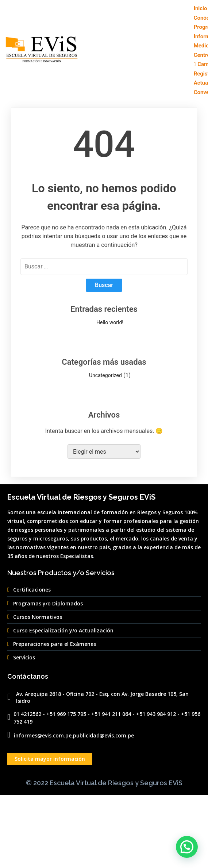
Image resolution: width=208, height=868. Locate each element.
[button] (187, 847)
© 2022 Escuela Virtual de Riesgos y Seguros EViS (104, 783)
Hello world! (110, 322)
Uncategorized (105, 375)
